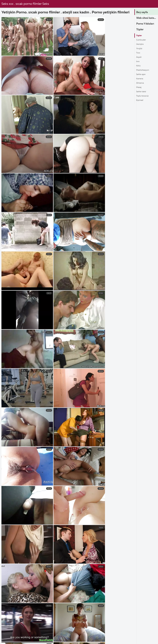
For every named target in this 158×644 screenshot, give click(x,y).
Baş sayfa (142, 12)
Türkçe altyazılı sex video (71, 635)
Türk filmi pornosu (21, 641)
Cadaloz (105, 599)
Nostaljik (105, 596)
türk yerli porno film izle (11, 551)
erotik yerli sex (60, 539)
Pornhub (5, 593)
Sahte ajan (141, 74)
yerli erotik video (65, 555)
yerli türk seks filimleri (33, 562)
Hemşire (140, 44)
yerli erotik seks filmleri (11, 555)
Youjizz (139, 49)
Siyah (37, 606)
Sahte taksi (141, 92)
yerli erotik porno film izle (72, 551)
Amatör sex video (118, 638)
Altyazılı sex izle (29, 635)
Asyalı (139, 57)
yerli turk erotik (92, 559)
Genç (37, 590)
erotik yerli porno (43, 539)
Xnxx (4, 590)
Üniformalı (106, 603)
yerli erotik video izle (84, 555)
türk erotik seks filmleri (11, 547)
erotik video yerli (26, 539)
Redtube (5, 599)
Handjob (72, 603)
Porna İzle (137, 638)
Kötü (138, 66)
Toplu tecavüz (142, 96)
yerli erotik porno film (49, 551)
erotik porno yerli (9, 539)
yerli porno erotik (9, 559)
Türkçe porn (63, 641)
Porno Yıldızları (146, 24)
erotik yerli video (76, 539)
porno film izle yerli (111, 539)
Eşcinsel (140, 100)
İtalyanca (39, 593)
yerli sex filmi (77, 559)
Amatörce (73, 578)
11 (94, 478)
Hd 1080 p (6, 587)
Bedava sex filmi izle (12, 638)
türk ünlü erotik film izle (54, 547)
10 (86, 478)
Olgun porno (124, 641)
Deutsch (38, 584)
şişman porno (9, 635)
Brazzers (5, 606)
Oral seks (72, 606)
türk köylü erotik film (33, 547)
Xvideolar (6, 603)
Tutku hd (72, 599)
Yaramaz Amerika (109, 590)
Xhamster (6, 584)
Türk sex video (34, 638)
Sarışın (38, 599)
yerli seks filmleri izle (27, 559)
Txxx (138, 53)
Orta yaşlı (73, 584)
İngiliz (37, 581)
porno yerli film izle (25, 543)
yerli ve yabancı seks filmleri (57, 562)
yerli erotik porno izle (94, 551)
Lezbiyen (72, 593)
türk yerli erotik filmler (92, 547)
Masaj (139, 87)
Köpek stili (106, 593)
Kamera (140, 79)
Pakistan (39, 587)
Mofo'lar (105, 578)
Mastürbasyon (143, 70)
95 (102, 478)
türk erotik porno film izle (115, 543)
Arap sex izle (48, 635)
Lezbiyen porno (75, 638)
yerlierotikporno (78, 562)
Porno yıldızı (7, 596)
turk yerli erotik (73, 547)
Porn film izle (143, 641)
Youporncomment (10, 581)
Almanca (140, 83)
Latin (37, 596)
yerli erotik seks (113, 551)
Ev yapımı (106, 587)
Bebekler (72, 587)
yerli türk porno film (109, 559)
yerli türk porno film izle (11, 562)
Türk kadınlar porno (124, 635)
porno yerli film (8, 543)
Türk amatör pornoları (99, 635)
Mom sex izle (106, 641)
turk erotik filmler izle (93, 543)
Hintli (37, 578)
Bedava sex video (96, 638)
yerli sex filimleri (46, 559)
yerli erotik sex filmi (47, 555)
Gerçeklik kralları (109, 584)
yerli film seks (101, 555)
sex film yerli (55, 543)
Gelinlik (105, 581)
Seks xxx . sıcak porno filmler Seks (25, 4)
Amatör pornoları (54, 638)
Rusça (37, 603)
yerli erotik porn (31, 551)
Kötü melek (106, 606)
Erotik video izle (43, 641)
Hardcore (6, 578)
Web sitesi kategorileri (147, 18)
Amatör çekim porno (84, 641)
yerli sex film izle (62, 559)
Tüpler (140, 30)
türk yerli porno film (112, 547)
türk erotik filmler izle (72, 543)
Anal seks (72, 596)
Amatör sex (144, 635)
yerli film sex (115, 555)
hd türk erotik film (93, 539)
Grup (70, 581)
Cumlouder (141, 40)
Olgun (71, 590)
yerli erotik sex (30, 555)
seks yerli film (41, 543)
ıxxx (138, 62)
